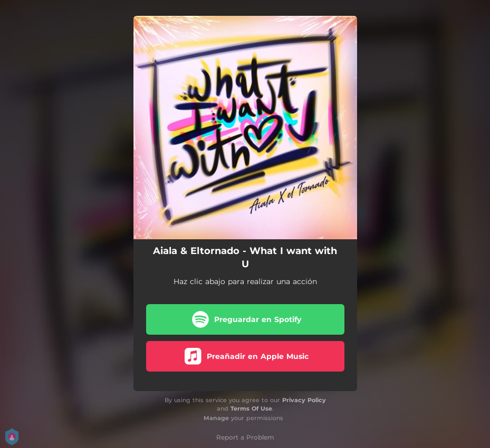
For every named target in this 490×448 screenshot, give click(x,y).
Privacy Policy (304, 400)
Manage (216, 418)
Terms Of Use (251, 408)
